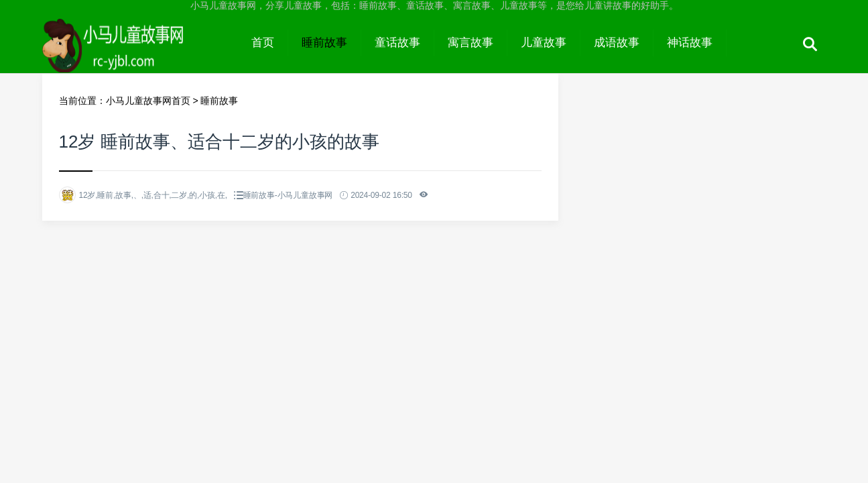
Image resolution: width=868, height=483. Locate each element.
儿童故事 (544, 43)
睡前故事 (324, 43)
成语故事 (617, 43)
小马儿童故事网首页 (148, 101)
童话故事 (397, 43)
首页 (263, 43)
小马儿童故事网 (140, 55)
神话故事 (690, 43)
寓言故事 (471, 43)
